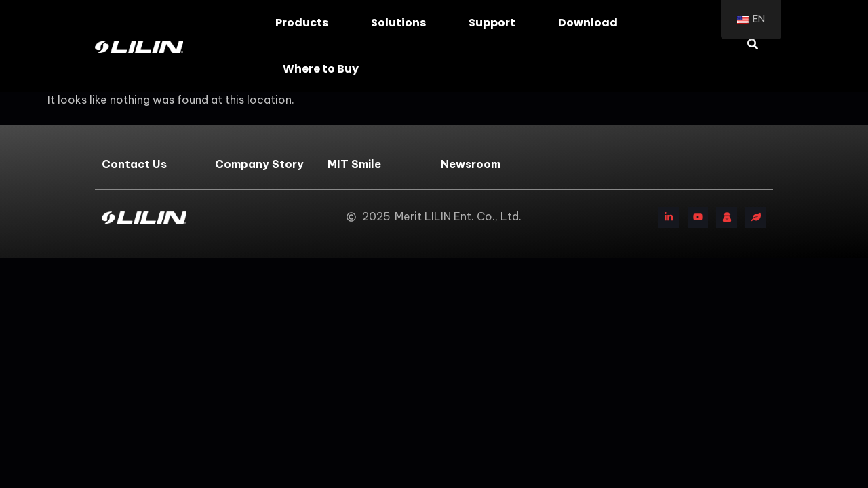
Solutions (402, 23)
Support (495, 23)
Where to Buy (324, 69)
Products (305, 23)
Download (591, 23)
